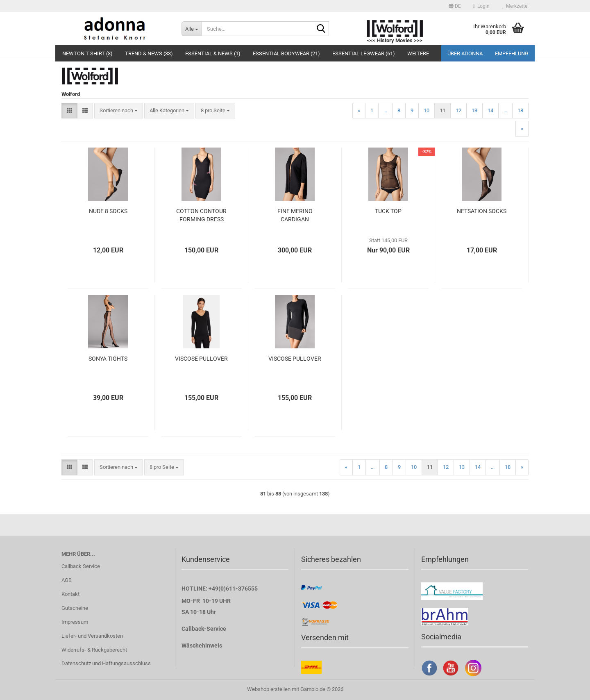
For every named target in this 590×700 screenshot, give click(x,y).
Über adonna (465, 53)
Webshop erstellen (269, 689)
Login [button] (481, 6)
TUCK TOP (388, 211)
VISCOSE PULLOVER (201, 359)
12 (458, 110)
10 (427, 110)
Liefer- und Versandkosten (92, 636)
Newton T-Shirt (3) (87, 53)
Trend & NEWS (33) (149, 53)
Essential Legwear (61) (364, 53)
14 (490, 110)
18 (520, 110)
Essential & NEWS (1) (213, 53)
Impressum (75, 622)
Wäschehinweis (202, 645)
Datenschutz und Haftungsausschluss (106, 663)
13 (474, 110)
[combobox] (119, 111)
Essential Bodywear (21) (286, 53)
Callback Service (81, 566)
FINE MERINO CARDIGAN (295, 215)
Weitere (418, 53)
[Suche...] (192, 29)
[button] (455, 6)
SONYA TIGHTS (108, 359)
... (385, 110)
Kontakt (70, 594)
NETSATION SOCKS (482, 211)
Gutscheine (75, 608)
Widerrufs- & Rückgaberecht (94, 650)
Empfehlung (512, 53)
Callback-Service (204, 629)
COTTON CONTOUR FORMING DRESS (201, 215)
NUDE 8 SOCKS (108, 211)
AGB (67, 580)
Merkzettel (515, 6)
